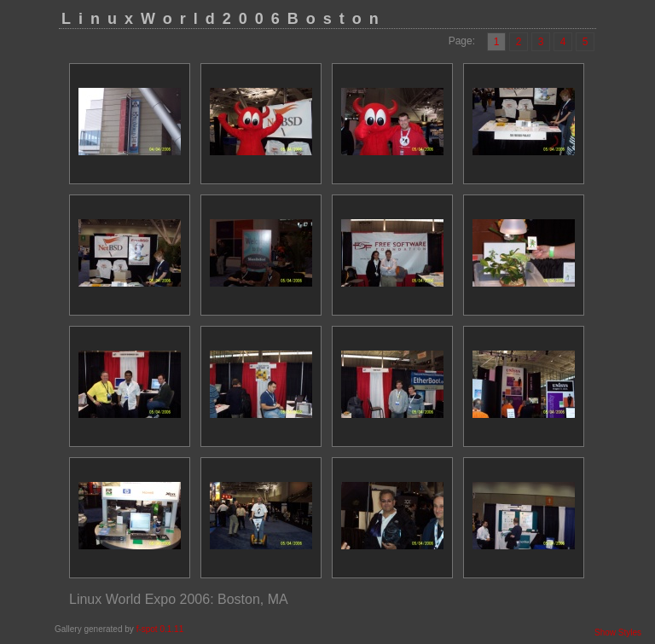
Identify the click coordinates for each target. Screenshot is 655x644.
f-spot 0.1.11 (160, 629)
